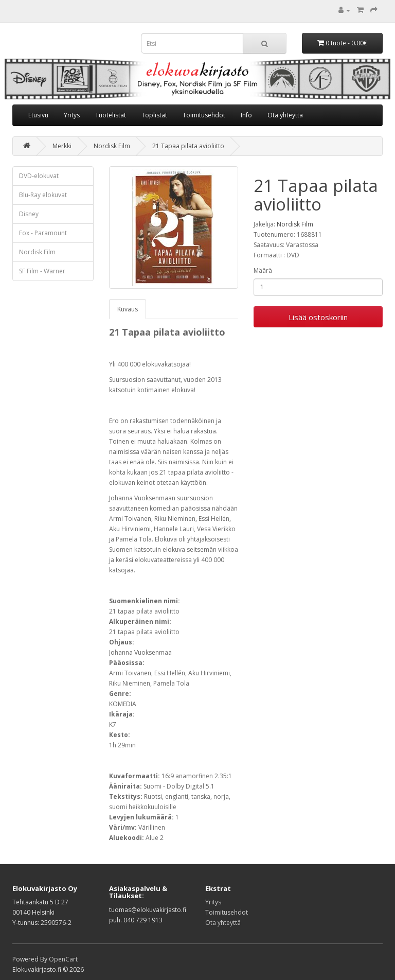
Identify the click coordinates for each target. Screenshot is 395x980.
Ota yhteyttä (285, 115)
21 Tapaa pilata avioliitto (188, 146)
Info (246, 115)
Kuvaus (128, 309)
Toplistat (154, 115)
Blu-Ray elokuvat (43, 195)
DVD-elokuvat (39, 176)
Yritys (72, 115)
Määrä (263, 270)
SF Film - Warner (42, 271)
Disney (29, 214)
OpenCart (63, 959)
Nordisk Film (112, 146)
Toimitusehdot (204, 115)
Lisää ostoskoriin (318, 317)
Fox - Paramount (43, 233)
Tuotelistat (111, 115)
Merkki (62, 146)
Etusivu (38, 115)
